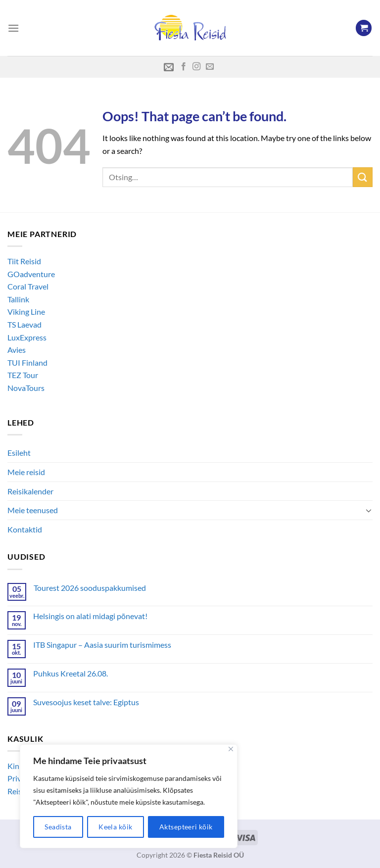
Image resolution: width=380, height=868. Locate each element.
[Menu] (13, 28)
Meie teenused (33, 510)
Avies (17, 350)
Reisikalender (30, 491)
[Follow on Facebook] (184, 67)
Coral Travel (28, 286)
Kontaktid (25, 529)
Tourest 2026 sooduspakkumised (90, 588)
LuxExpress (27, 337)
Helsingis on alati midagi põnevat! (90, 616)
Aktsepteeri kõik (186, 827)
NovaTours (26, 388)
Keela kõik (115, 827)
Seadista (58, 827)
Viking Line (26, 312)
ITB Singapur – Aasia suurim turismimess (102, 645)
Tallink (18, 299)
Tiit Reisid (24, 261)
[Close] (231, 749)
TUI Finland (27, 362)
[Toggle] (369, 510)
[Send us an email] (210, 67)
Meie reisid (26, 472)
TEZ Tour (23, 375)
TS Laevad (24, 324)
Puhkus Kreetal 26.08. (71, 673)
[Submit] (363, 177)
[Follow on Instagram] (196, 67)
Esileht (19, 453)
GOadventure (31, 274)
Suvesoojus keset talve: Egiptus (86, 702)
